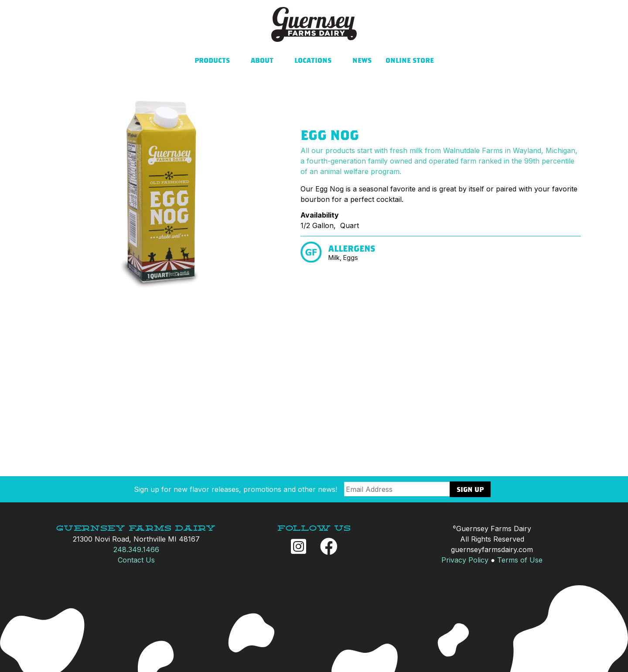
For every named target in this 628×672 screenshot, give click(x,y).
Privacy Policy (465, 560)
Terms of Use (520, 560)
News (362, 60)
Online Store (410, 60)
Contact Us (136, 560)
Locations (313, 60)
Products (212, 60)
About (262, 60)
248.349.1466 (136, 549)
